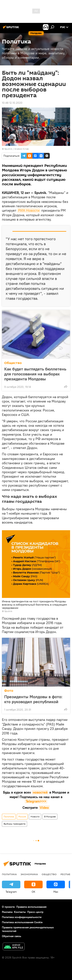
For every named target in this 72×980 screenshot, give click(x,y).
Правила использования (31, 907)
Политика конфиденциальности (22, 917)
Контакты (20, 912)
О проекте (8, 907)
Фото (9, 691)
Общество (13, 363)
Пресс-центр (35, 912)
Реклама (7, 912)
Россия (22, 817)
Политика (9, 817)
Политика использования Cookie (22, 922)
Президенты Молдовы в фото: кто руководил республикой (35, 699)
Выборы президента (14, 824)
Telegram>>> (36, 801)
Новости (35, 817)
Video (44, 808)
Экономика (29, 874)
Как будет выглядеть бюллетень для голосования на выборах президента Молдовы (35, 374)
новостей (40, 792)
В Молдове (50, 817)
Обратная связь (12, 936)
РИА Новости (29, 210)
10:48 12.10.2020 (12, 103)
